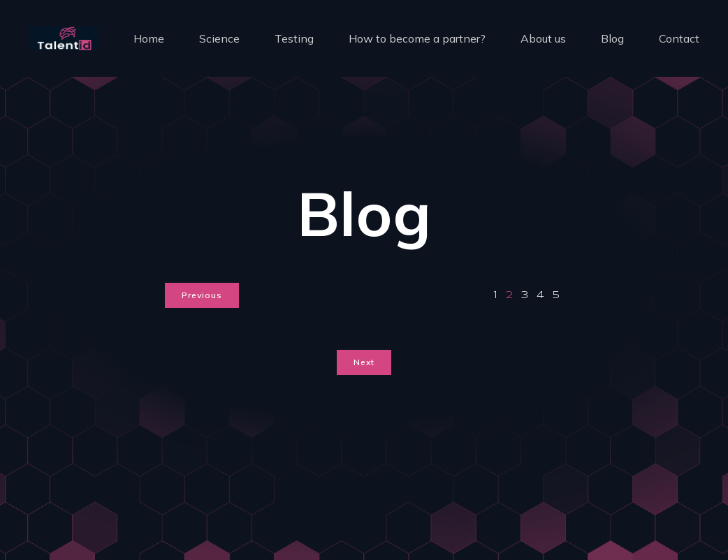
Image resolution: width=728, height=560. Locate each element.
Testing (294, 38)
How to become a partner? (417, 38)
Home (149, 38)
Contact (679, 38)
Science (219, 38)
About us (543, 38)
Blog (612, 38)
